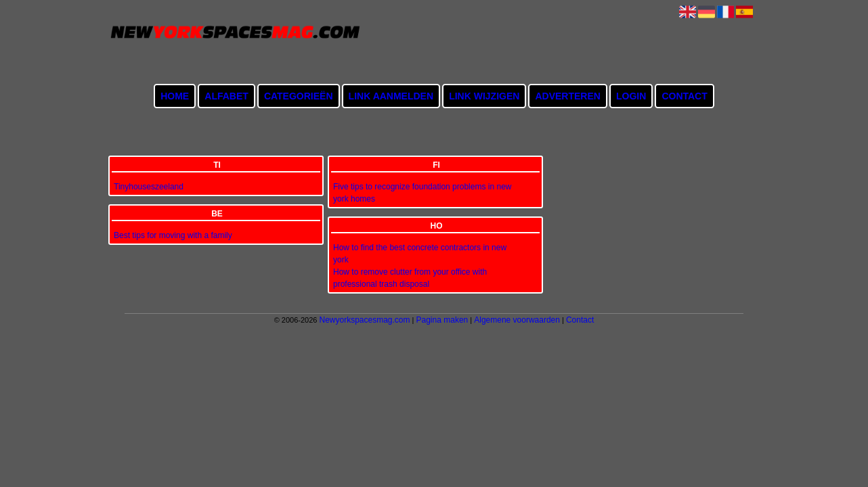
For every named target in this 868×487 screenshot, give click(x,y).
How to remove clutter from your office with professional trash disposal (410, 278)
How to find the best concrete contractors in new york (420, 254)
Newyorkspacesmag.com (364, 320)
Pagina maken (442, 320)
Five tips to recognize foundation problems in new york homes (422, 193)
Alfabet (226, 96)
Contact (684, 96)
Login (631, 96)
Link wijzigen (484, 96)
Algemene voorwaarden (517, 320)
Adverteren (567, 96)
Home (175, 96)
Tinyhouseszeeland (149, 187)
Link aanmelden (391, 96)
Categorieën (299, 96)
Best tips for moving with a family (173, 235)
